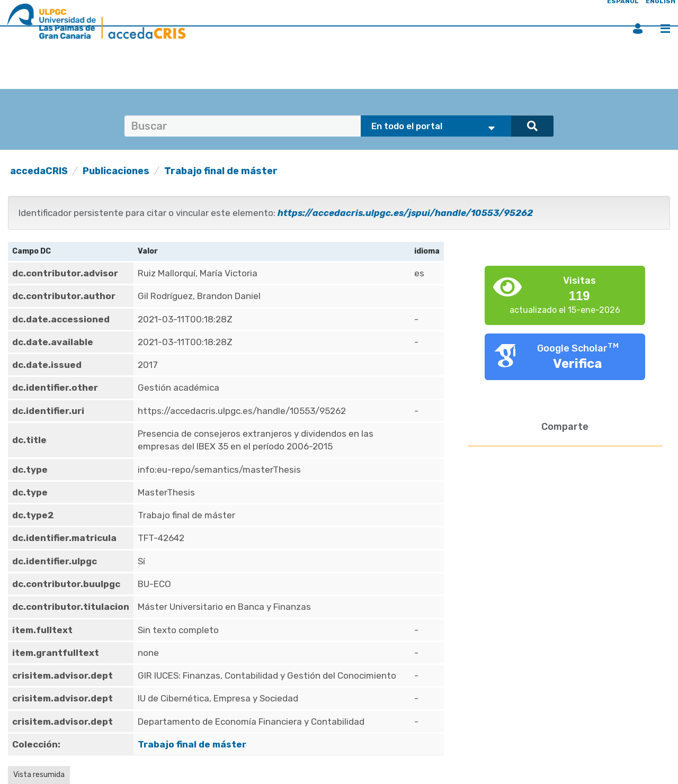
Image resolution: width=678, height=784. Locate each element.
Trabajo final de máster (221, 171)
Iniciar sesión (638, 29)
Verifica (578, 364)
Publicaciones (116, 171)
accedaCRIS (39, 171)
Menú (665, 29)
